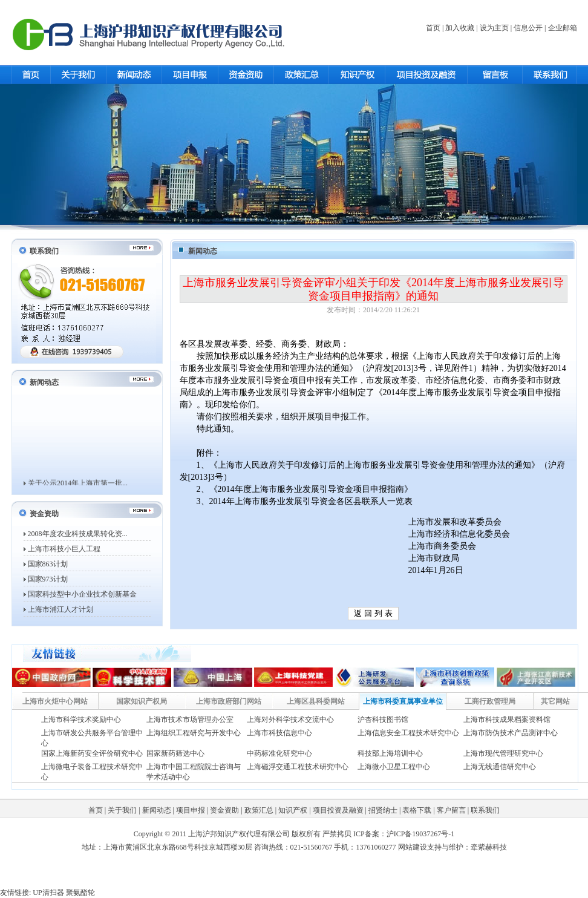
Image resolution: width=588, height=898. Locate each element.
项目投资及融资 (338, 810)
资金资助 (224, 810)
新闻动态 (157, 810)
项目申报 (191, 810)
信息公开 (528, 28)
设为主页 (494, 28)
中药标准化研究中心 (279, 753)
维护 (456, 847)
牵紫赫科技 (489, 847)
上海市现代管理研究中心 (503, 753)
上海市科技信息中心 (279, 733)
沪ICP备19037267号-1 (421, 834)
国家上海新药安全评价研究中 (88, 753)
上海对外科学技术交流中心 (290, 719)
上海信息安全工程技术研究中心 (408, 733)
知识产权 (293, 810)
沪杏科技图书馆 (383, 719)
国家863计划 (48, 564)
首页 (433, 28)
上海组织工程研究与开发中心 (194, 733)
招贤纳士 (383, 810)
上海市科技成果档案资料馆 (507, 719)
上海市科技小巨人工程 (64, 549)
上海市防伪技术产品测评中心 (511, 733)
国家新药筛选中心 (175, 753)
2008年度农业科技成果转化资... (78, 534)
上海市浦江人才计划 (60, 609)
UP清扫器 (48, 893)
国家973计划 (48, 579)
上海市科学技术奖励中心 (81, 719)
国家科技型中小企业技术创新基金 (82, 594)
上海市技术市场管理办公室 (190, 719)
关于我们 (122, 810)
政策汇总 (259, 810)
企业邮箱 (563, 28)
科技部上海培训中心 (390, 753)
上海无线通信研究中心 (500, 767)
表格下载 (417, 810)
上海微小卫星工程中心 (394, 767)
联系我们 (485, 810)
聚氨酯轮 (80, 893)
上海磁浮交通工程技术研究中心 (298, 767)
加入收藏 (460, 28)
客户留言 (451, 810)
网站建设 (413, 847)
